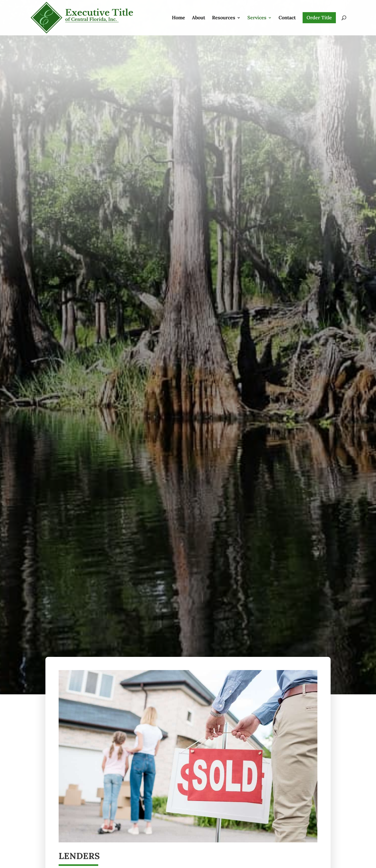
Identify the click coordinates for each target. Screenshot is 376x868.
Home (178, 10)
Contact (287, 10)
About (199, 10)
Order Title (319, 9)
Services (257, 10)
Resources (224, 10)
